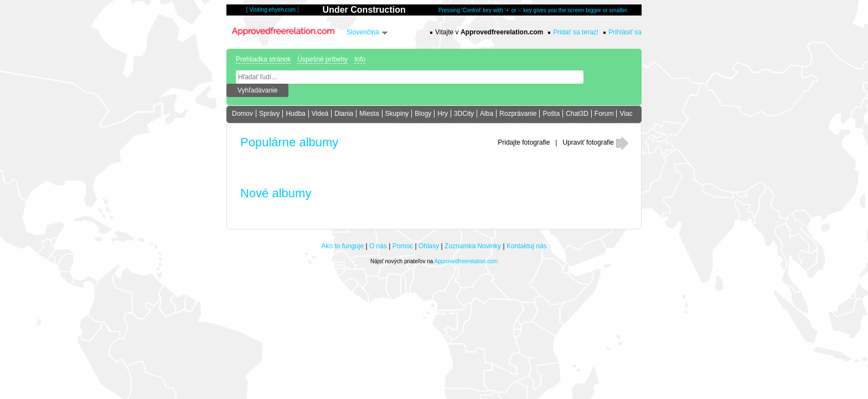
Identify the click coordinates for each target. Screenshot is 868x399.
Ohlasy (429, 246)
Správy (269, 114)
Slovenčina (363, 32)
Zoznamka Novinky (473, 246)
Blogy (423, 114)
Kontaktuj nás (527, 246)
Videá (320, 114)
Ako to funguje (342, 246)
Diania (344, 114)
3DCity (464, 114)
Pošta (551, 114)
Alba (487, 114)
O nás (378, 246)
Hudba (295, 114)
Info (360, 59)
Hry (443, 114)
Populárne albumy (289, 142)
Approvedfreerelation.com (466, 261)
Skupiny (397, 114)
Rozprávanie (518, 114)
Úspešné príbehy (322, 59)
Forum (604, 114)
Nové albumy (276, 193)
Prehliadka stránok (263, 59)
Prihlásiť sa (625, 32)
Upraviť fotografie (588, 142)
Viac (626, 114)
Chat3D (577, 114)
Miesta (369, 114)
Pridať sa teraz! (576, 32)
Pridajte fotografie (524, 142)
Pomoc (403, 246)
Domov (242, 114)
